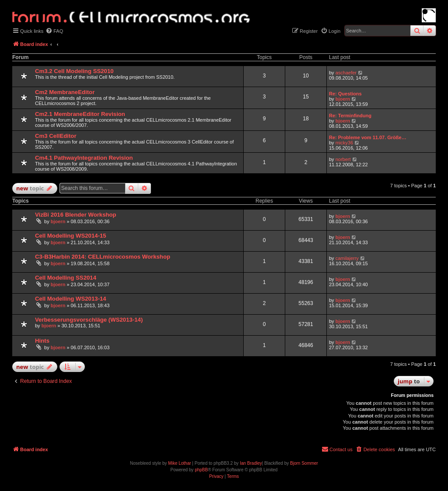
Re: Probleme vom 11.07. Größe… (368, 137)
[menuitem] (54, 31)
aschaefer (346, 73)
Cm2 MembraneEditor (65, 92)
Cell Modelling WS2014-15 (71, 236)
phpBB (201, 470)
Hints (42, 341)
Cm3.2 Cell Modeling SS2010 (74, 71)
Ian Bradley (251, 463)
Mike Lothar (179, 463)
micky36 (344, 143)
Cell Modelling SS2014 (66, 278)
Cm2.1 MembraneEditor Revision (80, 114)
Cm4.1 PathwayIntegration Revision (84, 158)
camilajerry (347, 258)
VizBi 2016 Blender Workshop (76, 215)
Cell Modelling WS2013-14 (71, 299)
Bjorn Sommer (304, 463)
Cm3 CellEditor (56, 136)
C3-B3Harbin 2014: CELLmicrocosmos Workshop (103, 257)
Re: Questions (345, 94)
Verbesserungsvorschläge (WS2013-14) (89, 320)
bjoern (343, 99)
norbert (343, 159)
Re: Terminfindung (350, 116)
